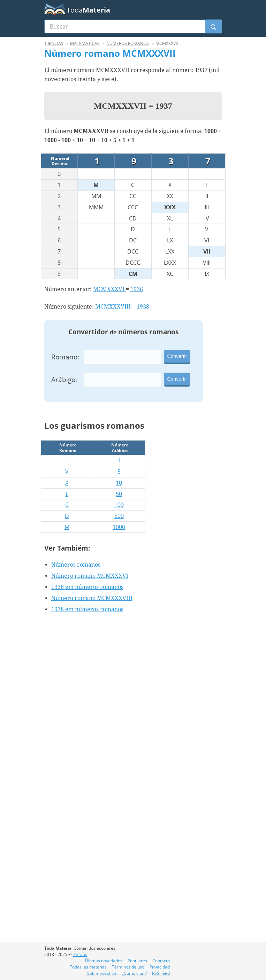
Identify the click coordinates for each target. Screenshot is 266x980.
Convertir (177, 356)
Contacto (161, 961)
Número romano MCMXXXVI (90, 576)
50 (119, 494)
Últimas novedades (104, 961)
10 (119, 483)
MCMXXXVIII (114, 307)
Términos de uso (128, 967)
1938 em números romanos (87, 609)
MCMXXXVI (109, 289)
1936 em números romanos (87, 587)
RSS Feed (161, 973)
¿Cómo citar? (134, 973)
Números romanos (76, 565)
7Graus (80, 954)
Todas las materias (88, 967)
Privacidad (160, 967)
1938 (143, 307)
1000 (119, 527)
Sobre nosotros (102, 973)
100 (119, 505)
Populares (137, 961)
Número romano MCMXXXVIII (92, 598)
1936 (137, 289)
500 (119, 516)
